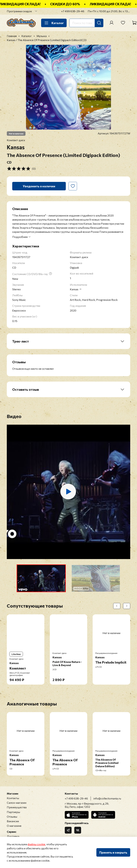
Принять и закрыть (113, 852)
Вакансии (13, 821)
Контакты (13, 798)
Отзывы (12, 817)
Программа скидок (19, 11)
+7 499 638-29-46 (73, 11)
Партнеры (13, 812)
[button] (41, 578)
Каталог (54, 23)
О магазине (14, 826)
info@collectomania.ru (107, 798)
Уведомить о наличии (39, 186)
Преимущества (17, 807)
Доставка (13, 836)
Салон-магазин (17, 803)
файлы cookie (36, 844)
